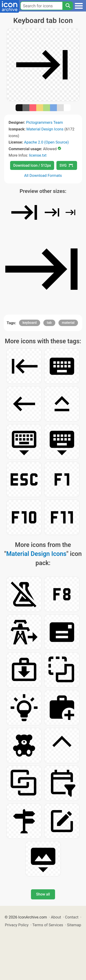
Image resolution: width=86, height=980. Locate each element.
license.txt (38, 155)
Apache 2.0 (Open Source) (46, 142)
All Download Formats (43, 175)
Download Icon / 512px (32, 165)
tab (49, 323)
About (56, 917)
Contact (72, 917)
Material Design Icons (45, 129)
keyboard (30, 323)
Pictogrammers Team (45, 122)
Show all (43, 894)
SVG (66, 165)
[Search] (68, 6)
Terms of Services (48, 925)
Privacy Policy (17, 925)
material (68, 323)
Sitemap (74, 925)
